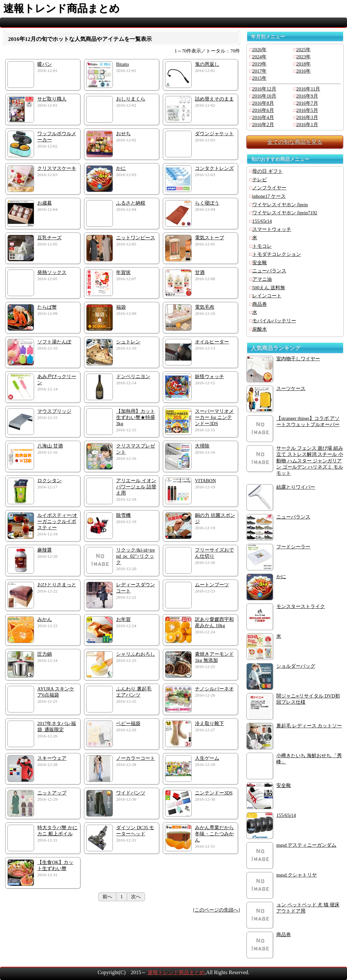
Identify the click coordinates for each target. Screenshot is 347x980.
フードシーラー (293, 547)
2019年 (259, 64)
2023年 (304, 57)
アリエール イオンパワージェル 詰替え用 (136, 487)
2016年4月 (263, 117)
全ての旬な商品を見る (295, 142)
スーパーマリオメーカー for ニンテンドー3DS (214, 417)
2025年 (304, 50)
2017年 (259, 71)
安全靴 (260, 263)
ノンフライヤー (269, 188)
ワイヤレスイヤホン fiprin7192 (285, 213)
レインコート (267, 296)
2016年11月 (308, 89)
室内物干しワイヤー (298, 359)
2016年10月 (264, 96)
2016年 (304, 71)
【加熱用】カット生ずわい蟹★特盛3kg (136, 417)
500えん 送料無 (269, 288)
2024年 (259, 57)
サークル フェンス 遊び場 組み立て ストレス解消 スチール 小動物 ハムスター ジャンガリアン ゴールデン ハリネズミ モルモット (310, 460)
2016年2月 (263, 125)
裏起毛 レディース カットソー (309, 726)
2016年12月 (264, 89)
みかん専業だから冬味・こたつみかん (214, 834)
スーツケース (291, 388)
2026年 (259, 50)
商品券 (260, 304)
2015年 (259, 78)
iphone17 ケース (269, 196)
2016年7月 (307, 103)
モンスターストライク (301, 606)
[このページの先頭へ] (216, 910)
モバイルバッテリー (274, 321)
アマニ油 (262, 279)
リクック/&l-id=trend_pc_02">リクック (136, 556)
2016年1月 (307, 125)
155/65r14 (262, 221)
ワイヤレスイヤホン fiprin (280, 205)
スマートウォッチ (272, 229)
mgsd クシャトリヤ (297, 875)
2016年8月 (263, 103)
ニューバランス (269, 271)
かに (281, 577)
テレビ (260, 180)
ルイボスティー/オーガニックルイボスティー (57, 521)
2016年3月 (307, 117)
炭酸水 (260, 329)
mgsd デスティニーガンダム (306, 845)
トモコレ (262, 246)
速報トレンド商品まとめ (176, 972)
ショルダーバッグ (296, 666)
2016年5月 (307, 110)
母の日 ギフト (268, 171)
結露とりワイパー (296, 487)
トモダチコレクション (277, 254)
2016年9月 (307, 96)
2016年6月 (263, 110)
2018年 (304, 64)
